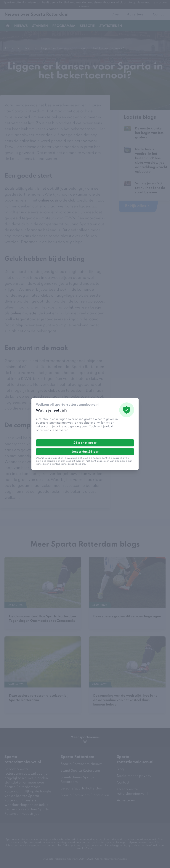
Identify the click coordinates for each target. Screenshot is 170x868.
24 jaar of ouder (85, 443)
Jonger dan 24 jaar (85, 452)
